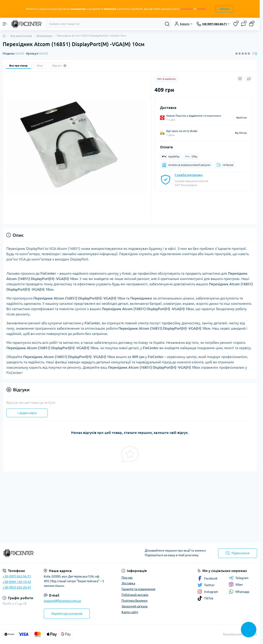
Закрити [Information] (225, 9)
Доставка (128, 583)
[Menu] (5, 24)
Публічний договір (135, 595)
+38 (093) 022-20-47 (17, 587)
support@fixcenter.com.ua (62, 601)
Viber (236, 585)
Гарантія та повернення (138, 589)
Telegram (239, 578)
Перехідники (44, 36)
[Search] (167, 24)
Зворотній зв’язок (135, 606)
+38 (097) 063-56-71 (17, 576)
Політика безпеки (134, 601)
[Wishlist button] (240, 79)
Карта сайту (130, 612)
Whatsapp (239, 592)
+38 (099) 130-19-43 (17, 582)
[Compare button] (249, 79)
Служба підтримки (189, 175)
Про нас (127, 577)
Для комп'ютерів (21, 36)
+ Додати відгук (27, 413)
